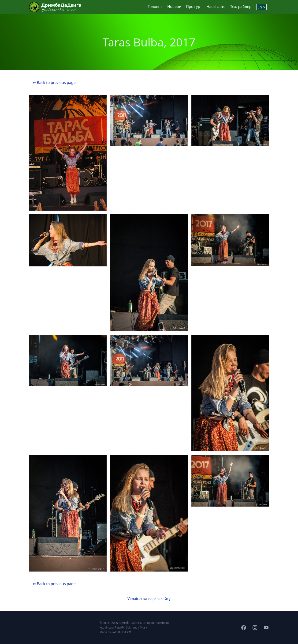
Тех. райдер (241, 7)
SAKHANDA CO (121, 632)
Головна (155, 7)
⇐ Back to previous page (54, 83)
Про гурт (194, 7)
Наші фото (216, 7)
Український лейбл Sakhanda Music (124, 627)
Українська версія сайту (149, 599)
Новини (174, 7)
